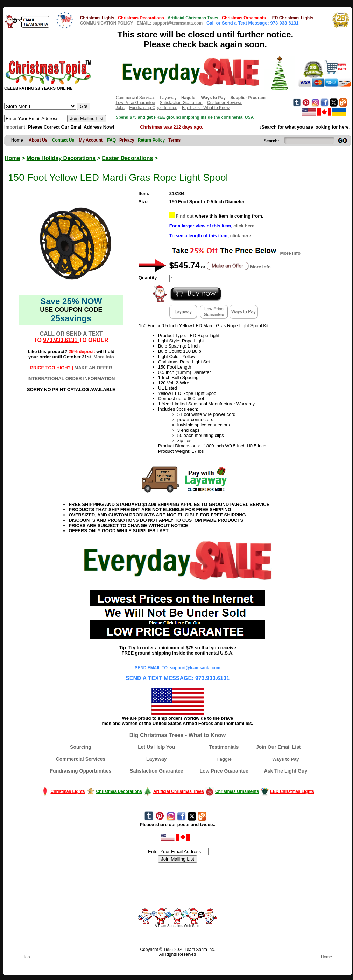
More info (104, 357)
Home (12, 158)
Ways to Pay (285, 759)
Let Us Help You (156, 747)
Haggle (224, 759)
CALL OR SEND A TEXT (71, 334)
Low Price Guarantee (135, 103)
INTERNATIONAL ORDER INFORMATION (71, 379)
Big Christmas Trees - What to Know (178, 735)
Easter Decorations (127, 158)
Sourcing (81, 747)
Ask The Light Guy (286, 771)
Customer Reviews (225, 103)
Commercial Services (135, 98)
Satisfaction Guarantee (181, 103)
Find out (185, 216)
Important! (15, 127)
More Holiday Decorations (61, 158)
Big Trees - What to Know (206, 108)
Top (26, 957)
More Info (290, 253)
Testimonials (224, 747)
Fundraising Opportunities (153, 108)
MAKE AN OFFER (93, 368)
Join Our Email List (278, 747)
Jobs (120, 108)
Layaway (168, 98)
